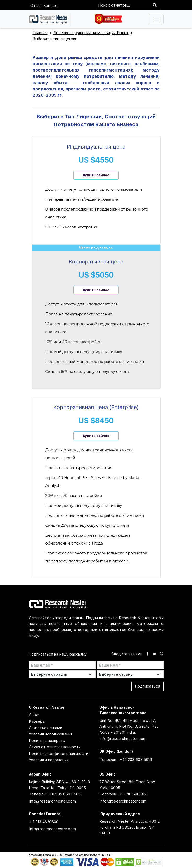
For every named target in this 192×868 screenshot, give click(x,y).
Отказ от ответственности (55, 747)
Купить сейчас (96, 175)
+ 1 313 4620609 (44, 822)
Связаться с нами (45, 728)
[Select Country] (130, 674)
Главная (40, 33)
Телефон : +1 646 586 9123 (124, 794)
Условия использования (51, 734)
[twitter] (162, 654)
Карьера (37, 721)
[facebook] (147, 654)
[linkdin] (155, 654)
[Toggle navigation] (156, 19)
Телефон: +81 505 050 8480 (55, 794)
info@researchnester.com (123, 738)
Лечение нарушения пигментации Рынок (91, 33)
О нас (35, 5)
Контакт (51, 5)
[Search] (155, 5)
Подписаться (147, 686)
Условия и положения (49, 760)
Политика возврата (47, 741)
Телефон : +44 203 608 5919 (126, 759)
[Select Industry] (62, 674)
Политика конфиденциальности (59, 753)
